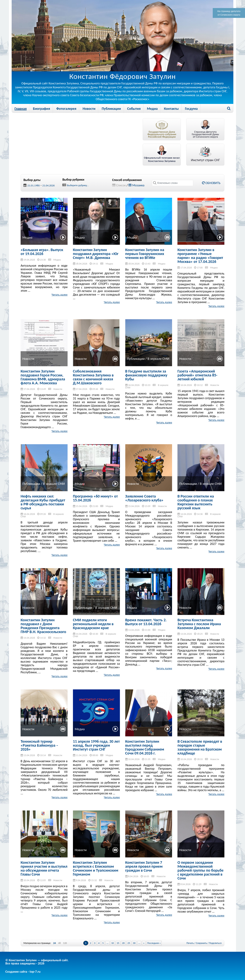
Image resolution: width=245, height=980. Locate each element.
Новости (89, 109)
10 (113, 943)
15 (118, 943)
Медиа (152, 109)
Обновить (211, 183)
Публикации (111, 109)
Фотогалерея (66, 109)
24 (54, 943)
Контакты (171, 109)
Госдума (191, 109)
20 (123, 943)
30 (134, 943)
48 (59, 943)
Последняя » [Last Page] (154, 943)
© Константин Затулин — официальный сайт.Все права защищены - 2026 (37, 962)
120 (65, 943)
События (134, 109)
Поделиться (215, 943)
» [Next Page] (144, 943)
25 (129, 943)
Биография (41, 109)
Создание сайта (16, 972)
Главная (21, 109)
